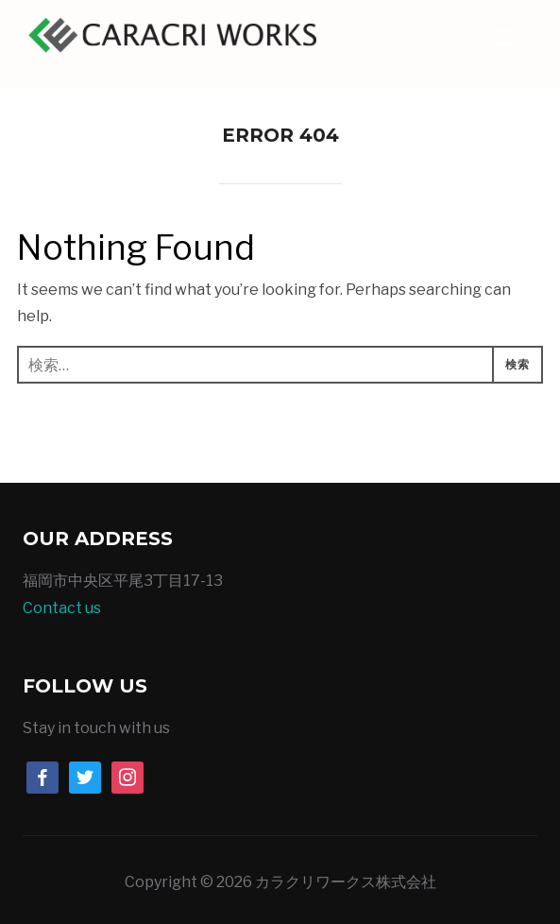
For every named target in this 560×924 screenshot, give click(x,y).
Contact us (62, 608)
